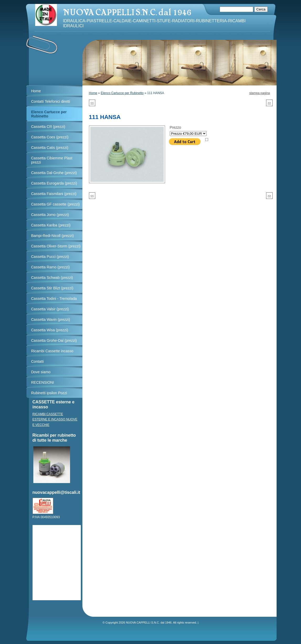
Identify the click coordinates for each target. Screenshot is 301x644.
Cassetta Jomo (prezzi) (50, 215)
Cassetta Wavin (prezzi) (51, 320)
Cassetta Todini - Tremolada (54, 299)
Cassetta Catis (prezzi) (50, 148)
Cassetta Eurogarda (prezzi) (54, 183)
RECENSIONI (43, 382)
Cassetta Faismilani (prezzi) (54, 194)
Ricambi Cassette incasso (52, 351)
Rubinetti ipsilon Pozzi (49, 393)
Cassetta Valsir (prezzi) (50, 309)
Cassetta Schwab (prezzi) (52, 278)
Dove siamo (41, 372)
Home (93, 93)
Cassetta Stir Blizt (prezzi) (52, 288)
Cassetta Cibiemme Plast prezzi (52, 160)
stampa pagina (260, 93)
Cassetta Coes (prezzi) (50, 137)
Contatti (38, 361)
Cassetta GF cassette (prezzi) (56, 204)
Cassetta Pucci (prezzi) (50, 257)
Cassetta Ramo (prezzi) (51, 267)
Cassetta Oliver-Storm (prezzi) (56, 246)
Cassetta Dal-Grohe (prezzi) (54, 173)
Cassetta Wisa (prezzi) (50, 330)
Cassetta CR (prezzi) (48, 127)
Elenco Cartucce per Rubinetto (122, 93)
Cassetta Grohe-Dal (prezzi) (54, 340)
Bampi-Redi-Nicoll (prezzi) (53, 236)
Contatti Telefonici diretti (51, 101)
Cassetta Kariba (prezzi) (51, 225)
